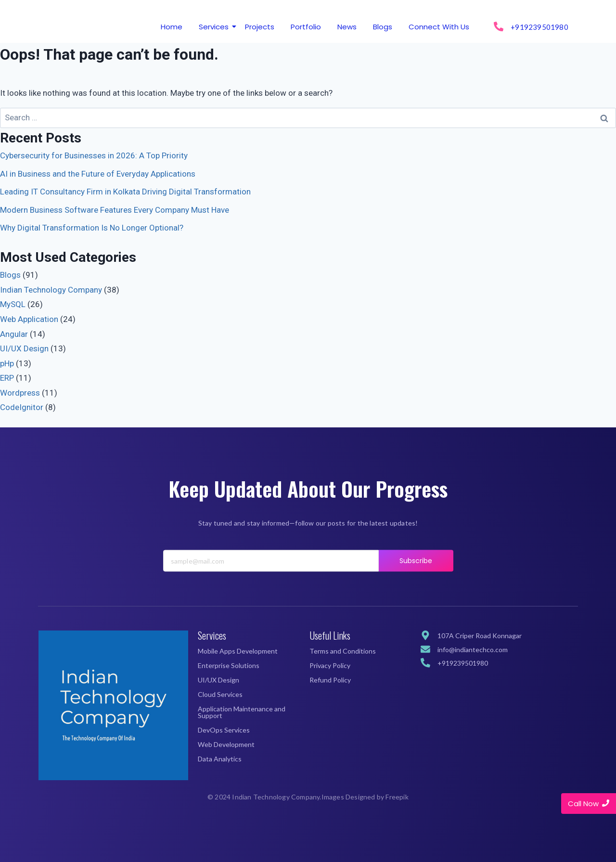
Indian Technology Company (51, 290)
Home (172, 27)
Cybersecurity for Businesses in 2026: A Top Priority (94, 155)
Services (215, 27)
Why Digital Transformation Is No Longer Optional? (92, 228)
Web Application (29, 319)
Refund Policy (330, 680)
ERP (7, 378)
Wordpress (20, 393)
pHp (7, 363)
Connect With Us (439, 27)
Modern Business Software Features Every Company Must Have (115, 210)
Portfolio (306, 27)
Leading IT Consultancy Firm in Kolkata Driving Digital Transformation (125, 192)
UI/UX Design (24, 348)
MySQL (13, 304)
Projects (260, 27)
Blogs (383, 27)
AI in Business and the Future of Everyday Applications (98, 174)
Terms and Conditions (343, 651)
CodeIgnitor (22, 407)
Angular (14, 334)
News (347, 27)
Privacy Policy (330, 665)
